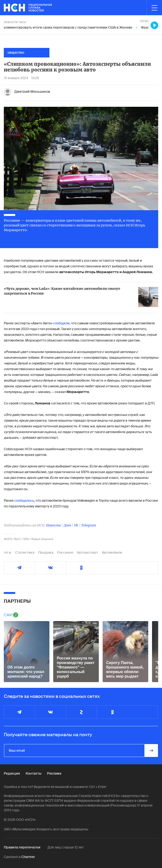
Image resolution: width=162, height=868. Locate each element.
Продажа (46, 552)
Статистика (25, 552)
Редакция (12, 773)
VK (76, 525)
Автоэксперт (88, 552)
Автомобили (112, 552)
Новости (53, 525)
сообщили (61, 323)
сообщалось (24, 500)
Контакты (33, 773)
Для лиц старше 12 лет (66, 847)
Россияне (65, 552)
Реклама (54, 773)
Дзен (67, 525)
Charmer (28, 857)
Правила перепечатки (22, 847)
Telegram (89, 525)
